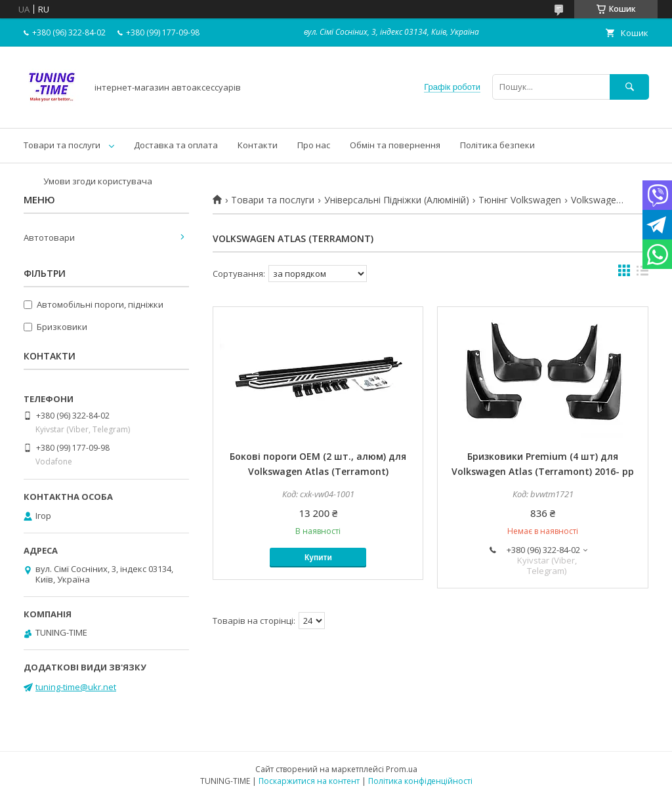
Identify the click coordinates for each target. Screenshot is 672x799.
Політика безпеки (497, 145)
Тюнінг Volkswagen (520, 200)
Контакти (258, 145)
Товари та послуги (62, 145)
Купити (318, 558)
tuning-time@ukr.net (76, 687)
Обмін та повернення (395, 145)
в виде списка (642, 274)
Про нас (314, 145)
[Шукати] (629, 87)
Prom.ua (402, 769)
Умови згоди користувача (98, 181)
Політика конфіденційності (420, 781)
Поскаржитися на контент (309, 781)
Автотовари (49, 237)
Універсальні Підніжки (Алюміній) (397, 200)
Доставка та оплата (176, 145)
